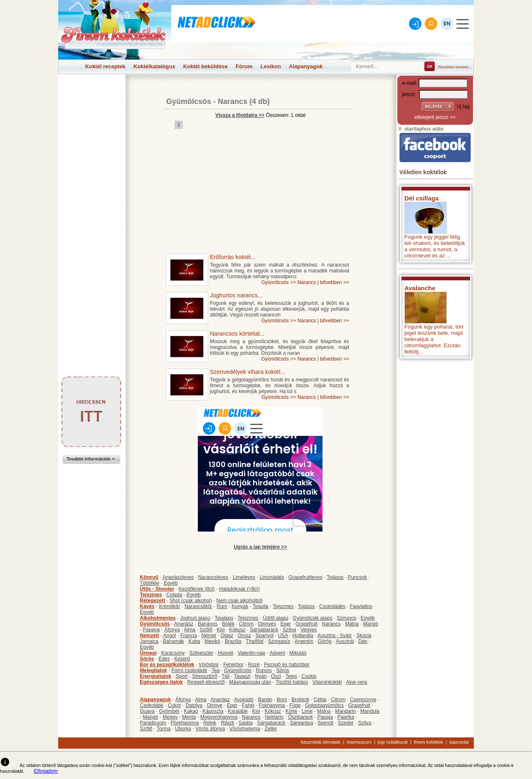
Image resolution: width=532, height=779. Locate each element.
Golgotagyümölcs (324, 705)
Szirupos (346, 618)
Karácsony (173, 653)
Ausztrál (345, 641)
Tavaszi (242, 676)
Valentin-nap (252, 653)
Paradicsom (153, 723)
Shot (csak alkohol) (191, 601)
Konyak (240, 606)
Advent (277, 653)
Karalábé (238, 711)
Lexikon (271, 66)
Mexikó (212, 641)
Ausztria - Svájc (334, 636)
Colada (174, 595)
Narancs (233, 101)
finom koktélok (429, 742)
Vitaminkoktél (327, 682)
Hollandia (303, 636)
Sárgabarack (264, 630)
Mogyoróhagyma (219, 717)
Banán (265, 700)
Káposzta (213, 711)
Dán (363, 641)
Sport (182, 676)
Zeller (271, 729)
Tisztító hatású (292, 682)
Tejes (291, 676)
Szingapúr (279, 641)
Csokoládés (332, 606)
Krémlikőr (170, 606)
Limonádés (272, 577)
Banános (208, 624)
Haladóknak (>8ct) (239, 589)
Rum (222, 606)
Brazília (233, 641)
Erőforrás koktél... (233, 257)
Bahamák (174, 641)
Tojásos (335, 577)
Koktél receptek (105, 66)
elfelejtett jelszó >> (435, 117)
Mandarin (345, 711)
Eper (286, 624)
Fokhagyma (272, 705)
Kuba (194, 641)
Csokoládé (152, 705)
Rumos (264, 670)
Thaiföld (255, 641)
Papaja (325, 717)
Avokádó (244, 700)
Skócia (364, 636)
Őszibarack (300, 717)
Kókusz (237, 630)
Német (209, 636)
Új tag (463, 106)
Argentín (304, 641)
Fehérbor (233, 665)
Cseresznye (363, 700)
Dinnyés (267, 624)
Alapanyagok (306, 66)
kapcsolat (459, 742)
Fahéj (248, 705)
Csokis (309, 676)
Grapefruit (307, 624)
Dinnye (215, 705)
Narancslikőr (198, 606)
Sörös (147, 659)
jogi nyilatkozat (393, 742)
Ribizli (227, 723)
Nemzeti (150, 636)
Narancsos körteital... (237, 334)
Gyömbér (169, 711)
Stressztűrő (205, 676)
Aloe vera (357, 682)
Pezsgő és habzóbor (287, 665)
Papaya (151, 630)
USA (283, 636)
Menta (189, 717)
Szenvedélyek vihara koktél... (248, 372)
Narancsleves (213, 577)
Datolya (194, 705)
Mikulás (298, 653)
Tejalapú (224, 618)
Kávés (147, 606)
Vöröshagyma (245, 729)
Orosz (244, 636)
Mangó (371, 624)
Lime (307, 711)
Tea (216, 670)
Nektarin (274, 717)
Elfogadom (46, 771)
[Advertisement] (91, 93)
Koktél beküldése (206, 66)
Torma (164, 729)
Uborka (183, 729)
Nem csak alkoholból (240, 601)
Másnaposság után (250, 682)
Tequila (261, 606)
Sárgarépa (301, 723)
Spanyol (265, 636)
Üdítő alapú (275, 618)
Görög (325, 641)
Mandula (370, 711)
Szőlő (206, 630)
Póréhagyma (185, 723)
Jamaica (149, 641)
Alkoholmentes (158, 618)
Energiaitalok (156, 676)
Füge (295, 705)
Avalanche (420, 288)
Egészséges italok (161, 682)
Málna (352, 624)
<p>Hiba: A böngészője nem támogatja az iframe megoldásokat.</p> (435, 472)
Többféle (150, 583)
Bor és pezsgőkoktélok (167, 665)
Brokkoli (300, 700)
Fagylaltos (361, 606)
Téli (225, 676)
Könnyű (149, 577)
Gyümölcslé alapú (312, 618)
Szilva (289, 630)
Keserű (182, 659)
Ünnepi (149, 653)
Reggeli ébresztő (206, 682)
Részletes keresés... (455, 67)
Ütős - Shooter (157, 589)
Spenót (325, 723)
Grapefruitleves (305, 577)
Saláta (246, 723)
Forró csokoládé (190, 670)
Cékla (320, 700)
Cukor (175, 705)
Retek (210, 723)
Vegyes (309, 630)
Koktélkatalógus (154, 66)
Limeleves (244, 577)
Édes (164, 659)
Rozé (254, 665)
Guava (147, 711)
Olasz (227, 636)
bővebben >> (335, 282)
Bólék (228, 624)
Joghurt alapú (195, 618)
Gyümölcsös (189, 101)
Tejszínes (151, 595)
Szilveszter (201, 653)
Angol (170, 636)
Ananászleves (178, 577)
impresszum (359, 742)
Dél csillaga (422, 198)
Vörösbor (209, 665)
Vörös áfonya (210, 729)
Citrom (246, 624)
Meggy (170, 717)
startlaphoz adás (420, 129)
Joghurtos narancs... (236, 295)
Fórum (244, 66)
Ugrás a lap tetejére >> (260, 547)
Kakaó (191, 711)
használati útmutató (321, 742)
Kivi (220, 630)
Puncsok (357, 577)
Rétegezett (153, 601)
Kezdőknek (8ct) (197, 589)
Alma (190, 630)
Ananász (184, 624)
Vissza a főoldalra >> (240, 115)
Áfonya (172, 630)
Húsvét (225, 653)
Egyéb (171, 583)
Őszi (276, 676)
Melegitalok (154, 670)
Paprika (346, 717)
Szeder (346, 723)
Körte (292, 711)
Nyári (261, 676)
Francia (189, 636)
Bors (282, 700)
